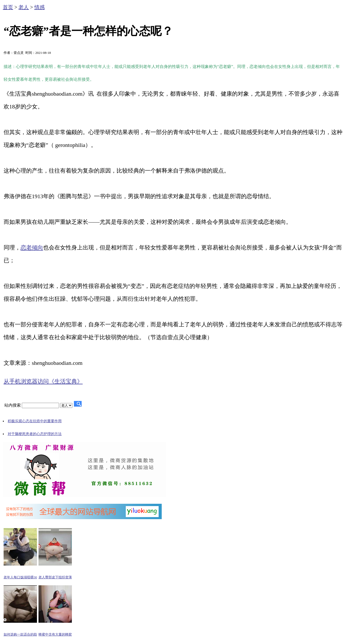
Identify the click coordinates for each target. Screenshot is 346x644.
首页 (8, 7)
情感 (40, 7)
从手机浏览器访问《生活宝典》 (43, 381)
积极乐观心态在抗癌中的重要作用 (35, 421)
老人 (24, 7)
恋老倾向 (32, 248)
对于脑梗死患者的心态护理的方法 (35, 434)
